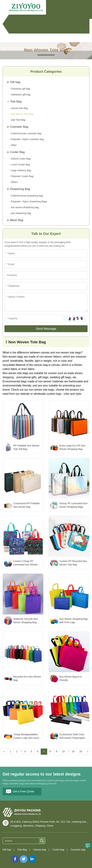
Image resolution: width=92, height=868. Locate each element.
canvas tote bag (19, 108)
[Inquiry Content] (46, 302)
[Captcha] (34, 318)
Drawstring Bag (20, 189)
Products (20, 48)
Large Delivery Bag (21, 170)
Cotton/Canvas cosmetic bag (26, 133)
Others (14, 182)
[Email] (46, 264)
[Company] (46, 275)
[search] (42, 841)
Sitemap (7, 857)
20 (81, 751)
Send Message (46, 329)
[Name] (46, 253)
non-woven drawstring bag (25, 207)
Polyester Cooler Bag (22, 176)
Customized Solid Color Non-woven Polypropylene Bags (73, 738)
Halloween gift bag (21, 95)
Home (9, 48)
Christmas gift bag (20, 89)
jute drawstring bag (21, 213)
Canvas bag (40, 850)
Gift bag (15, 82)
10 (63, 751)
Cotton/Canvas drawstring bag (27, 196)
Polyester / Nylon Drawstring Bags (29, 201)
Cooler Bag (17, 152)
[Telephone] (46, 286)
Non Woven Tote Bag (51, 48)
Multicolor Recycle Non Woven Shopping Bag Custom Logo (26, 622)
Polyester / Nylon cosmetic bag (27, 139)
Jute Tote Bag (18, 120)
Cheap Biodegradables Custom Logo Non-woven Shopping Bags (27, 738)
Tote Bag (32, 48)
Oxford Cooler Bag (21, 159)
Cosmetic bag (78, 850)
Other (14, 145)
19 (73, 751)
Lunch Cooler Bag (20, 165)
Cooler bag (58, 850)
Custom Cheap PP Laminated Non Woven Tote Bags (25, 565)
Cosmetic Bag (19, 127)
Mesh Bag (17, 220)
